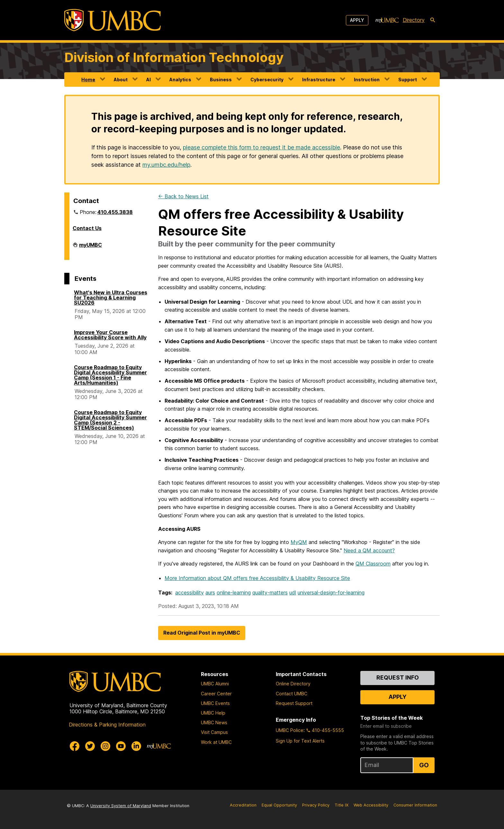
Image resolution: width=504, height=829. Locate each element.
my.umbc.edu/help (166, 165)
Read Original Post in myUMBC (202, 633)
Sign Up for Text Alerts (300, 741)
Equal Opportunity (279, 805)
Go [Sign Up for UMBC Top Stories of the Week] (424, 765)
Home (88, 80)
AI (148, 80)
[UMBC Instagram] (105, 746)
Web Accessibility (371, 805)
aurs (210, 593)
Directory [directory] (414, 20)
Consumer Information (415, 805)
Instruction (367, 80)
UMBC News (214, 722)
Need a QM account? (369, 550)
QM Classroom (373, 564)
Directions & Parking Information (107, 725)
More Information (257, 578)
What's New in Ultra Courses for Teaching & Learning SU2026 (111, 298)
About (121, 80)
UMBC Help (213, 713)
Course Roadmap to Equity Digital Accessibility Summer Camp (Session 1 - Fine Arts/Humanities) (110, 375)
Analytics (180, 80)
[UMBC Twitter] (90, 746)
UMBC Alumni (215, 684)
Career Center (216, 694)
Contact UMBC (292, 694)
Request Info (398, 677)
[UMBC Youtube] (121, 746)
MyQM (299, 542)
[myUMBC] (387, 20)
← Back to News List (183, 196)
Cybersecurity (267, 80)
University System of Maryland (121, 806)
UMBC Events (215, 703)
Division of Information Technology (174, 57)
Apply (357, 20)
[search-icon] (433, 20)
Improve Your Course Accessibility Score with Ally (110, 335)
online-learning (234, 593)
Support (408, 80)
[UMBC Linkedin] (136, 746)
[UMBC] (113, 20)
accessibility (189, 593)
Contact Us (87, 228)
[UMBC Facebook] (75, 746)
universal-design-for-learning (331, 593)
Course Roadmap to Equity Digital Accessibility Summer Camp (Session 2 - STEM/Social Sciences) (110, 420)
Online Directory (293, 684)
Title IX (342, 805)
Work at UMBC (216, 742)
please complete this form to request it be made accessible (261, 147)
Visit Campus (214, 732)
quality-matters (270, 593)
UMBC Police (290, 730)
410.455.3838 (115, 212)
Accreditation (243, 805)
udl (293, 593)
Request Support (294, 703)
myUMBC (90, 247)
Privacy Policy (316, 805)
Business (221, 80)
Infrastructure (319, 80)
